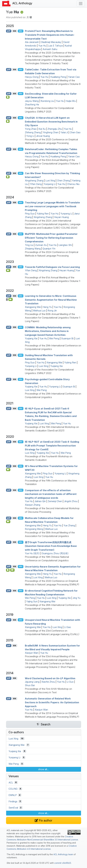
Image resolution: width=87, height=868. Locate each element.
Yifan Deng (36, 184)
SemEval (13, 808)
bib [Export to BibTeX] (15, 31)
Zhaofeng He (32, 104)
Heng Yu (47, 307)
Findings (13, 801)
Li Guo (70, 682)
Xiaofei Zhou (48, 682)
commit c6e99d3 (63, 863)
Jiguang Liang (32, 682)
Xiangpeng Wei (33, 307)
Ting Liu (29, 245)
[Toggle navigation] (81, 4)
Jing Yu (77, 598)
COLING (13, 789)
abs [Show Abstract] (21, 31)
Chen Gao (75, 132)
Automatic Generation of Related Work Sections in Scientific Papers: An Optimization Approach (52, 702)
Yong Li (30, 136)
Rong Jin (52, 311)
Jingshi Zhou (71, 501)
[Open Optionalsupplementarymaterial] (8, 570)
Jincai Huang (43, 136)
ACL (11, 782)
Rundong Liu (47, 101)
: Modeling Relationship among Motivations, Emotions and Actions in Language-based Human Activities (48, 331)
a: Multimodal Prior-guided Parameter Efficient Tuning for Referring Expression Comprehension (51, 238)
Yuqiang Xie (31, 338)
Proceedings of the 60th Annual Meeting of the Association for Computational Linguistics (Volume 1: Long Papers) (53, 318)
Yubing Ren (43, 214)
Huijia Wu (71, 101)
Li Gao (67, 627)
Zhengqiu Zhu (55, 129)
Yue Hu (42, 46)
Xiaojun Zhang (33, 505)
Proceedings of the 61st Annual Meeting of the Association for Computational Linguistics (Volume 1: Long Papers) (53, 281)
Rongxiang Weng (34, 529)
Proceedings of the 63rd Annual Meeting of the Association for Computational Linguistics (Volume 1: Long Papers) (53, 164)
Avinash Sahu (50, 49)
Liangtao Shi (65, 245)
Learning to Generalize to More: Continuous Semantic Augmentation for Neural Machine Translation (51, 300)
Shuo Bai (30, 685)
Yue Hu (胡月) (32, 553)
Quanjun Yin (49, 249)
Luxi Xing (50, 181)
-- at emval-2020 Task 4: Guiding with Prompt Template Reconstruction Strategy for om (52, 446)
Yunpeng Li (50, 184)
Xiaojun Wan (32, 653)
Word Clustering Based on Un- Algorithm (50, 678)
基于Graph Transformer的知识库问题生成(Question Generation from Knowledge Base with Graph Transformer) (51, 546)
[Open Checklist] (8, 97)
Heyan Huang (61, 217)
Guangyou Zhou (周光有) (55, 553)
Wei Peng (54, 338)
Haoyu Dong (32, 77)
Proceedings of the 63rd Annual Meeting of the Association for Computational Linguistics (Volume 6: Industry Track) (53, 84)
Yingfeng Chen (51, 132)
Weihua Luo (39, 311)
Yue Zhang (69, 525)
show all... (43, 769)
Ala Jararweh (32, 42)
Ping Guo (30, 214)
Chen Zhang (63, 181)
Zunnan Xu (41, 245)
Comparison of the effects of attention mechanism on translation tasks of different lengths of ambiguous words (51, 494)
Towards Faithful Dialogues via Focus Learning (52, 267)
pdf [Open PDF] (9, 31)
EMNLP (13, 795)
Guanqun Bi (67, 338)
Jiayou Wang (32, 101)
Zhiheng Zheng (33, 132)
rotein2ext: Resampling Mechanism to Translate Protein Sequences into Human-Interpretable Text (50, 35)
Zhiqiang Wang (33, 249)
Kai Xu (42, 129)
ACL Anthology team (63, 854)
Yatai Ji (64, 132)
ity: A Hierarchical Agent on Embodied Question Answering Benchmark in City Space (51, 122)
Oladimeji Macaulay (51, 42)
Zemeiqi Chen (55, 501)
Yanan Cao (74, 77)
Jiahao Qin (40, 501)
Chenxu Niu (73, 184)
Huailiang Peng (58, 77)
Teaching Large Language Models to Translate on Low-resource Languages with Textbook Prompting (52, 206)
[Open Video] (8, 270)
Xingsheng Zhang (34, 181)
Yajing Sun (32, 601)
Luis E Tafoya (55, 46)
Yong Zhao (31, 129)
